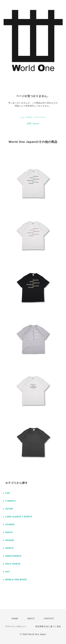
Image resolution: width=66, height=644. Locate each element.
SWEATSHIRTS (13, 556)
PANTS (9, 532)
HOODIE (10, 540)
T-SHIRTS (10, 501)
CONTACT (49, 619)
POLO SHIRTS (13, 564)
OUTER (9, 509)
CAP (8, 493)
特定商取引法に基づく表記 (48, 626)
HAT (8, 572)
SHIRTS (9, 548)
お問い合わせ (33, 124)
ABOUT (31, 619)
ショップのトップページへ (33, 117)
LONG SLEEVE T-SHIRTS (19, 517)
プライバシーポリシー (16, 626)
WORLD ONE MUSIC (16, 580)
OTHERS (10, 525)
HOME (15, 619)
